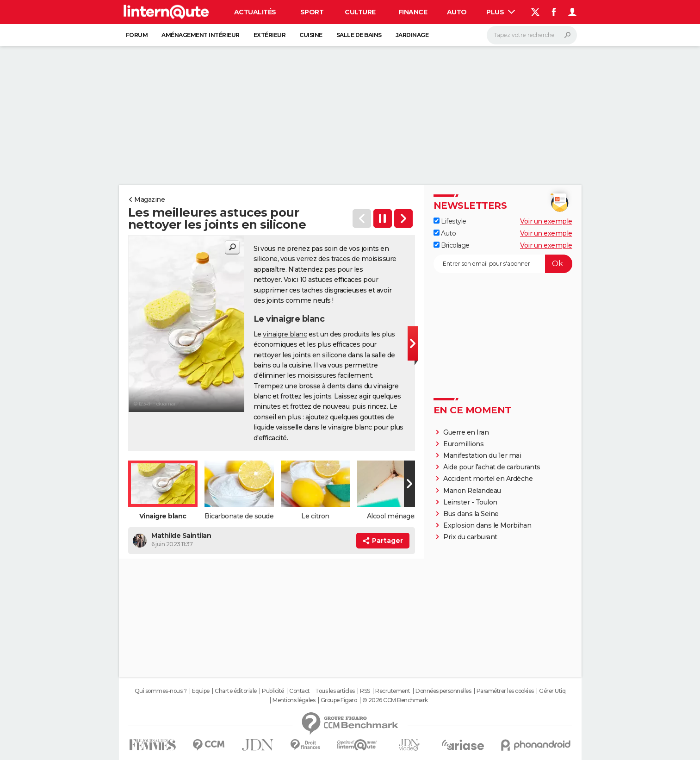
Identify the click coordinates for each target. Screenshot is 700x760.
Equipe (201, 691)
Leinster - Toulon (470, 502)
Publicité (273, 691)
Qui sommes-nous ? (161, 691)
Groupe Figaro (339, 700)
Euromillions (463, 444)
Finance (413, 12)
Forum (137, 35)
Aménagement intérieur (201, 35)
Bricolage (452, 245)
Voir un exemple (546, 221)
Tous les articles (335, 691)
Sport (312, 12)
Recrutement (393, 691)
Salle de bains (359, 35)
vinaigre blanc (285, 334)
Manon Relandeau (472, 491)
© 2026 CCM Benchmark (395, 700)
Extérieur (270, 35)
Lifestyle (450, 221)
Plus (501, 12)
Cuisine (311, 35)
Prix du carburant (470, 537)
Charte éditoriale (236, 691)
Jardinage (412, 35)
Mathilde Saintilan (181, 536)
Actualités (255, 12)
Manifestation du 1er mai (483, 455)
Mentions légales (294, 700)
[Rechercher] (532, 35)
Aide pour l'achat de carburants (492, 467)
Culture (360, 12)
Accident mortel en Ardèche (488, 479)
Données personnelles (443, 691)
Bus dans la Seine (471, 514)
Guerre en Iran (466, 432)
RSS (365, 691)
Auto (457, 12)
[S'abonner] (503, 264)
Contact (300, 691)
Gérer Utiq (552, 691)
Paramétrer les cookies (505, 691)
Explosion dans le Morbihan (487, 525)
